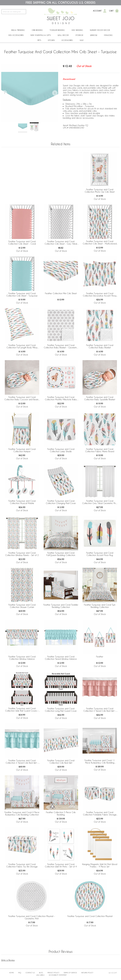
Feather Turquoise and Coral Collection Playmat (90, 916)
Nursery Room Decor (100, 30)
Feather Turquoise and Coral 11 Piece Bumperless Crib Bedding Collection (100, 762)
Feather (100, 657)
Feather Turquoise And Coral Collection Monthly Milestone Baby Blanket (61, 398)
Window (94, 35)
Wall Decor (63, 35)
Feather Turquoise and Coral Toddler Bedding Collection (61, 606)
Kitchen (51, 40)
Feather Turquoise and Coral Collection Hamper (22, 450)
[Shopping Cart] (117, 11)
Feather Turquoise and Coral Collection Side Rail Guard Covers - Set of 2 (22, 710)
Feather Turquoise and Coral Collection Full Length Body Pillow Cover (22, 346)
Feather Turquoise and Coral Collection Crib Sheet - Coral (22, 243)
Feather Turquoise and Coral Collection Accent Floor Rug (100, 554)
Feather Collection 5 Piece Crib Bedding (61, 813)
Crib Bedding (37, 30)
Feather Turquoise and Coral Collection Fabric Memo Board (100, 450)
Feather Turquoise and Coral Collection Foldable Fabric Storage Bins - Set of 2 (100, 814)
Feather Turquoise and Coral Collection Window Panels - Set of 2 (22, 554)
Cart (111, 11)
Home (12, 973)
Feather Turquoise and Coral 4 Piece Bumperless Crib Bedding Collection (22, 813)
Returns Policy (87, 973)
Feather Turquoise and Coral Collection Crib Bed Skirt (61, 762)
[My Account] (105, 11)
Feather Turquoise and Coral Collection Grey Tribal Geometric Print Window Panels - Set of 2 (100, 502)
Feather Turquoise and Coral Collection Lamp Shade (61, 450)
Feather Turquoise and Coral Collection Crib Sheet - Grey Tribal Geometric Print (61, 243)
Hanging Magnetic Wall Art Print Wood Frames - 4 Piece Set (100, 865)
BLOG (41, 973)
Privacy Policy (53, 973)
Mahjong (108, 35)
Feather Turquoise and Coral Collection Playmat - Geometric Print (32, 917)
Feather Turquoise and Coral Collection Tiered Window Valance (61, 658)
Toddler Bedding (57, 30)
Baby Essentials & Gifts (41, 35)
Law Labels (40, 975)
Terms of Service (70, 973)
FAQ (20, 973)
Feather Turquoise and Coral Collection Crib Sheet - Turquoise (22, 295)
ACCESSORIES (67, 40)
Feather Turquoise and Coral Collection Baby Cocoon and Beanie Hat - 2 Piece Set (22, 398)
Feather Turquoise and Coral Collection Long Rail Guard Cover (61, 710)
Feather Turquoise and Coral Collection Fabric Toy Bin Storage (22, 865)
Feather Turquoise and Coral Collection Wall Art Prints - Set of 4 (61, 865)
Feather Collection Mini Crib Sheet (61, 293)
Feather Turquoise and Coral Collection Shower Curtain (22, 606)
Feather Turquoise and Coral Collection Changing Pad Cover (61, 502)
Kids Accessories (16, 35)
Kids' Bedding (77, 30)
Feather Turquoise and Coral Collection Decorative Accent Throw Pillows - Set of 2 (100, 295)
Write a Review (8, 960)
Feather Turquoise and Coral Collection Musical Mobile (22, 502)
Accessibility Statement (58, 975)
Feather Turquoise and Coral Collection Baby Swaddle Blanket (100, 398)
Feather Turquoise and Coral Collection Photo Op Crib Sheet (100, 191)
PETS (39, 40)
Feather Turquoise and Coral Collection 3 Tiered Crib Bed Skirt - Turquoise (22, 762)
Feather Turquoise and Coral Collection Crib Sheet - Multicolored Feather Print (100, 243)
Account (97, 11)
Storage (79, 35)
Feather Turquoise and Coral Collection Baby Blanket (100, 346)
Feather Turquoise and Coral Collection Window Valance (22, 658)
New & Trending (18, 30)
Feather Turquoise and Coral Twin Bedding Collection (100, 606)
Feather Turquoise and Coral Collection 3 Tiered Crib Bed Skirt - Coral (100, 710)
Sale (82, 40)
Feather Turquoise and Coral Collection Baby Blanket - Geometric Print (61, 346)
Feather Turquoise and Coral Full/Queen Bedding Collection (61, 554)
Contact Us (30, 973)
